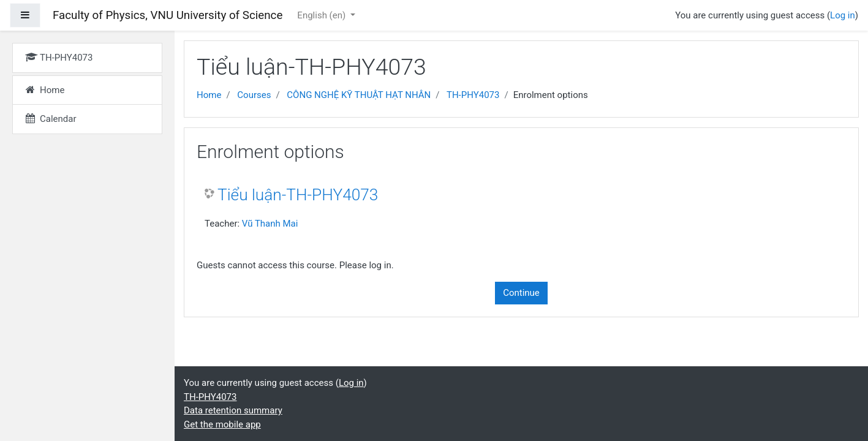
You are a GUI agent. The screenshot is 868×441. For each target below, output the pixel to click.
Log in (843, 15)
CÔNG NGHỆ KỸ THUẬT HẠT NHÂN (359, 95)
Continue (521, 293)
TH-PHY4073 (473, 95)
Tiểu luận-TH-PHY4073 (298, 195)
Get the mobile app (222, 424)
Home (209, 95)
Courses (254, 95)
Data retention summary (233, 410)
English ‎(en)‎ (323, 15)
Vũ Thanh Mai (270, 224)
